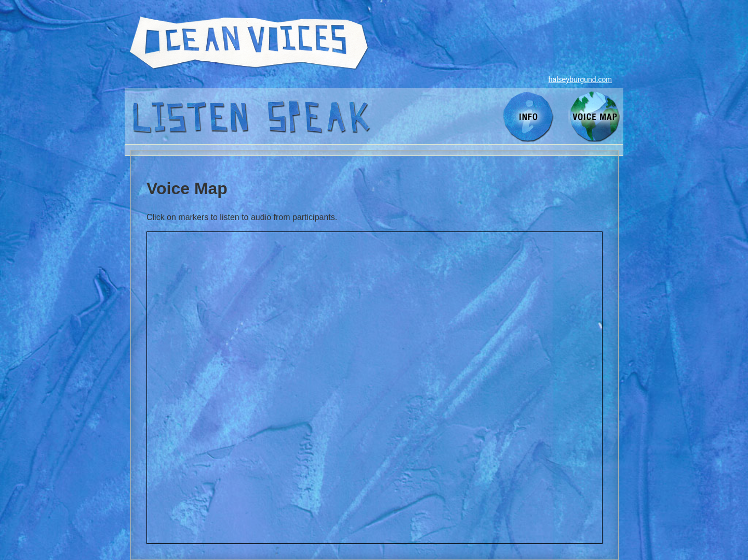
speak (319, 116)
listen (190, 116)
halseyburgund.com (580, 79)
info (529, 116)
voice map (596, 116)
